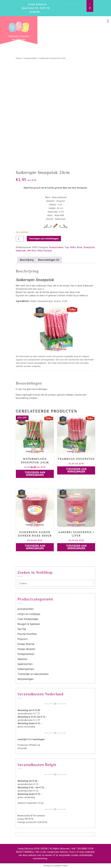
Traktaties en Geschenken (33, 674)
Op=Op (22, 629)
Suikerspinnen (26, 669)
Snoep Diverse (26, 644)
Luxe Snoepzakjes (28, 619)
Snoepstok (89, 247)
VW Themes (71, 858)
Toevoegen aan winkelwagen (44, 239)
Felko (73, 247)
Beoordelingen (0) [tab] (49, 260)
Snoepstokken (30, 58)
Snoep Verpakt (26, 649)
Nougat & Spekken (29, 624)
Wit (29, 251)
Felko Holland (45, 251)
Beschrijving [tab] (27, 260)
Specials (22, 659)
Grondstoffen (26, 609)
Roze (80, 247)
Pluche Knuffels (27, 634)
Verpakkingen (26, 679)
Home (19, 58)
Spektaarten (25, 664)
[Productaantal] (20, 239)
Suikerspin (21, 251)
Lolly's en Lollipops (29, 614)
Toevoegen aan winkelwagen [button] (35, 474)
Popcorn (23, 639)
